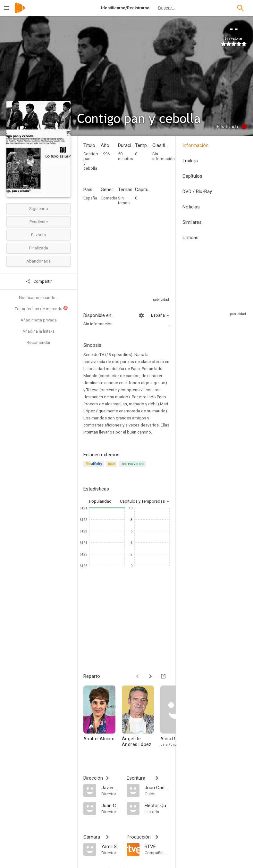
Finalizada (39, 248)
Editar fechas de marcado (42, 308)
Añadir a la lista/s (38, 331)
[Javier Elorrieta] (111, 787)
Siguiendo (39, 209)
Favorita (38, 235)
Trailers (190, 161)
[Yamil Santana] (111, 846)
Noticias (191, 207)
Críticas (190, 238)
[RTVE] (157, 846)
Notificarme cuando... (39, 298)
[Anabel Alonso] (103, 719)
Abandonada (38, 261)
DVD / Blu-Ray (197, 191)
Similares (192, 222)
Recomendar (38, 342)
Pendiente (39, 222)
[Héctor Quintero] (157, 805)
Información (195, 145)
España (90, 198)
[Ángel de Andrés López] (141, 719)
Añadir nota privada (39, 320)
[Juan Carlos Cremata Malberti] (111, 805)
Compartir (38, 281)
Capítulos (192, 176)
